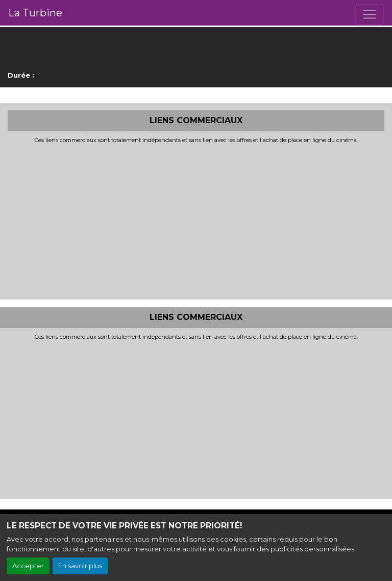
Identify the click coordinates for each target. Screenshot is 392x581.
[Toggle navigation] (370, 14)
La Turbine (35, 13)
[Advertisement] (196, 220)
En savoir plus (80, 566)
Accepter (28, 566)
